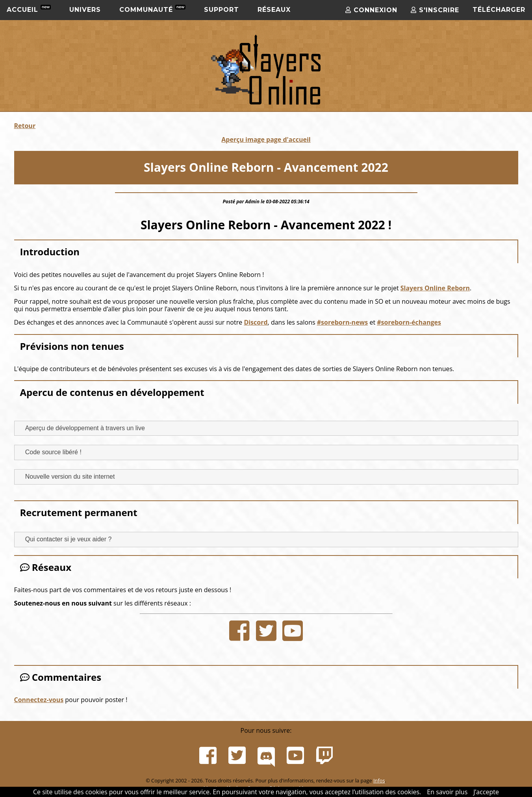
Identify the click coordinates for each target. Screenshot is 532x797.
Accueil (29, 9)
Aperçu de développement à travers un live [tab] (82, 428)
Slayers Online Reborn (435, 288)
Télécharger (499, 10)
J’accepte (486, 792)
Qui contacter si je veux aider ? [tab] (65, 539)
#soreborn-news (343, 322)
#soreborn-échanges (409, 322)
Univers (85, 10)
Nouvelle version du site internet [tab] (67, 477)
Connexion (371, 10)
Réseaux (274, 10)
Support (222, 10)
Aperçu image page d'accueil (266, 139)
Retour (25, 126)
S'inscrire (435, 10)
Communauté (152, 9)
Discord (256, 322)
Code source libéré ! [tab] (50, 452)
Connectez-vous (39, 700)
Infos (379, 780)
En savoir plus (447, 792)
